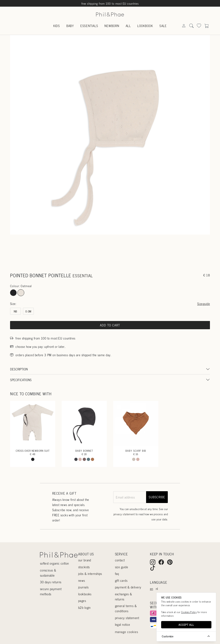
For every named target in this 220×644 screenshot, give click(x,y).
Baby (70, 26)
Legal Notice (123, 624)
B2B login (84, 607)
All (128, 26)
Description (19, 369)
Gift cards (121, 580)
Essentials (89, 26)
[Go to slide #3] (131, 251)
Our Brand (85, 560)
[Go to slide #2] (110, 251)
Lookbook (145, 26)
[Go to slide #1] (89, 251)
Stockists (84, 567)
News (82, 580)
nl (157, 589)
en (152, 589)
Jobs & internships (90, 574)
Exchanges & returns (124, 596)
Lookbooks (85, 594)
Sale (163, 26)
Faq (117, 574)
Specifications (21, 380)
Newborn (112, 26)
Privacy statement (127, 618)
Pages (82, 601)
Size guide (122, 567)
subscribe (157, 497)
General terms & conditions (126, 608)
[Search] (184, 26)
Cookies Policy (189, 612)
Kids (57, 26)
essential (83, 276)
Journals (83, 587)
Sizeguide (204, 304)
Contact (120, 560)
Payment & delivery (128, 587)
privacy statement (124, 514)
